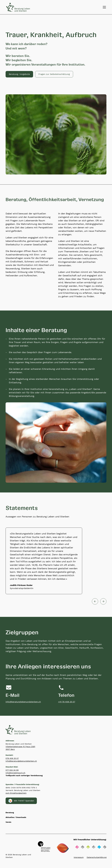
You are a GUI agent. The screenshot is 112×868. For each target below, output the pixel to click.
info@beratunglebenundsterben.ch (23, 702)
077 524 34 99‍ (12, 770)
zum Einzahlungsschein (16, 793)
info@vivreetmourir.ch (15, 773)
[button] (54, 74)
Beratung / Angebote (19, 74)
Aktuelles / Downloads (16, 817)
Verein (8, 822)
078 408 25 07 (12, 758)
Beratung (10, 813)
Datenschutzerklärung (97, 857)
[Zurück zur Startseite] (18, 7)
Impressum (79, 857)
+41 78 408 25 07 (67, 702)
